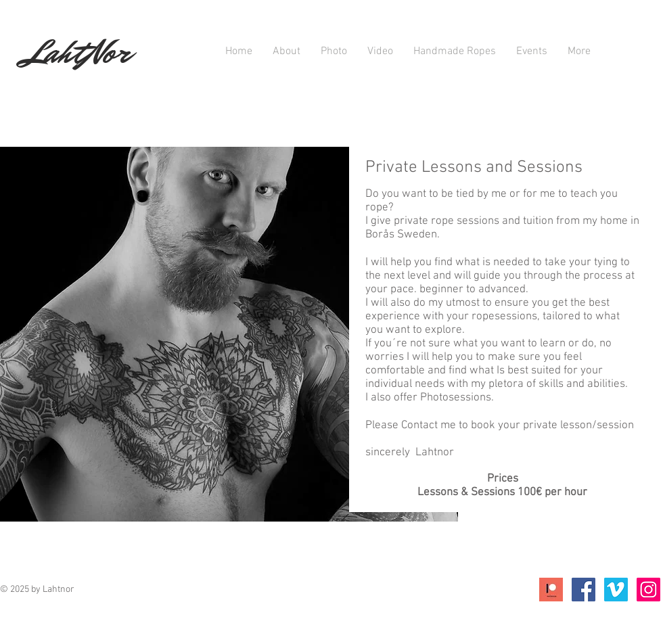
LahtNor (77, 52)
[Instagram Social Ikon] (648, 590)
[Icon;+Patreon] (551, 590)
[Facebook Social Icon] (584, 590)
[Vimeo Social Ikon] (616, 590)
